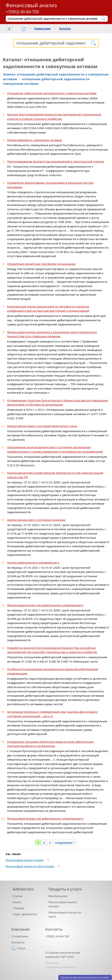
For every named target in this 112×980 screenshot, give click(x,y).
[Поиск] (54, 19)
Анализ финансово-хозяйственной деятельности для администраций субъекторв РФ (55, 475)
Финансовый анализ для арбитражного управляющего (45, 605)
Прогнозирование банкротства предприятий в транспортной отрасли (56, 161)
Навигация (42, 28)
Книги (17, 902)
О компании (20, 936)
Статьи (18, 896)
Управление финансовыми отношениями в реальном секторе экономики (50, 185)
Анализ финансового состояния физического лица (42, 426)
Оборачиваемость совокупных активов (34, 140)
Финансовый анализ (31, 5)
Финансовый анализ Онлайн (25, 860)
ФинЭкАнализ (58, 896)
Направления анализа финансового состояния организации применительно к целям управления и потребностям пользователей (55, 449)
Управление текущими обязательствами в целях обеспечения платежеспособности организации (50, 744)
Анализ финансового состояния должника (36, 520)
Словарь (19, 908)
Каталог (65, 28)
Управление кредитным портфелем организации (41, 264)
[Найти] (103, 18)
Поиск (21, 948)
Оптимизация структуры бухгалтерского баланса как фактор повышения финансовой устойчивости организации (58, 402)
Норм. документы (25, 914)
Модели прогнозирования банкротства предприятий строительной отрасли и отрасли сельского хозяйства (54, 117)
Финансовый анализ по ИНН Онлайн (30, 866)
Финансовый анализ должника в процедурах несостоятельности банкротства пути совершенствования (52, 334)
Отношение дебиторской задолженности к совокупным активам (52, 93)
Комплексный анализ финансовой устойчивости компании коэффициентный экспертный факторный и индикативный (48, 309)
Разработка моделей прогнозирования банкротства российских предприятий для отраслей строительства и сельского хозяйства (52, 650)
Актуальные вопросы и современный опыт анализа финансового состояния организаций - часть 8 (52, 714)
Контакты (18, 942)
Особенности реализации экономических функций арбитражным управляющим (53, 671)
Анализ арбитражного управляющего (33, 562)
